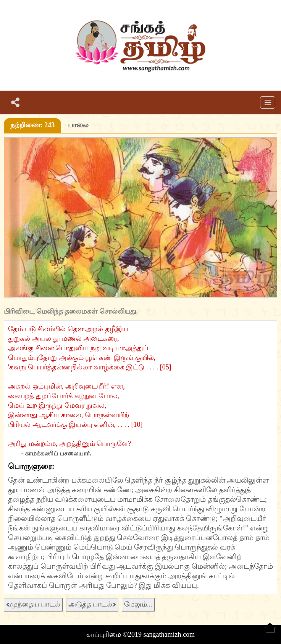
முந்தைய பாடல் (33, 604)
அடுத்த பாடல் (92, 604)
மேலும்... (138, 604)
